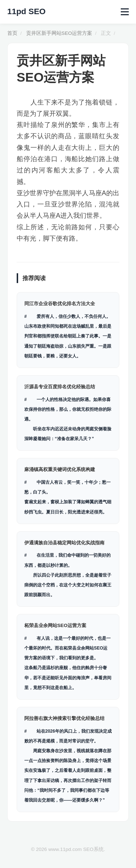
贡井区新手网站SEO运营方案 (59, 33)
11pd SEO (26, 11)
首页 (12, 33)
